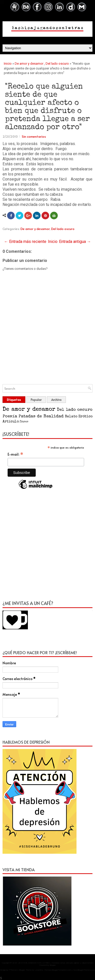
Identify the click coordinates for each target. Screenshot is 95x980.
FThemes (13, 970)
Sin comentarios (34, 136)
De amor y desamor (29, 64)
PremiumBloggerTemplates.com (58, 970)
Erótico (85, 417)
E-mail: (15, 454)
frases (24, 422)
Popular (36, 400)
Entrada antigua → (75, 242)
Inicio (8, 64)
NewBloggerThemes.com (84, 970)
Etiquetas (14, 400)
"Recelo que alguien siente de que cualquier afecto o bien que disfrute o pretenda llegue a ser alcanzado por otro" (48, 107)
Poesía (10, 416)
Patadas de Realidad (41, 416)
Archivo (56, 400)
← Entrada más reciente (25, 242)
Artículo (11, 422)
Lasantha (39, 970)
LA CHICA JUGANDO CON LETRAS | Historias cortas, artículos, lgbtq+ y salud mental (55, 963)
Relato (71, 417)
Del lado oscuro (57, 64)
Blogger (53, 965)
